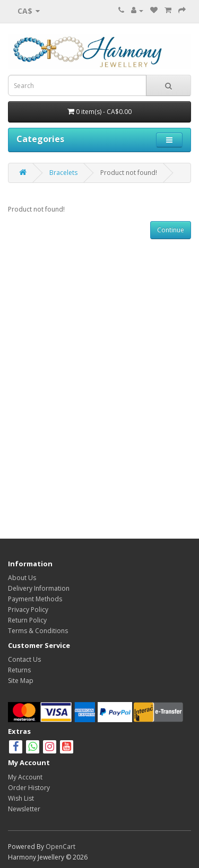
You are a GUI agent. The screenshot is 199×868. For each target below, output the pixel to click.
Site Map (21, 681)
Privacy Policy (28, 610)
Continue (171, 230)
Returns (19, 670)
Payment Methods (35, 599)
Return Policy (27, 620)
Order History (29, 788)
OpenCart (60, 847)
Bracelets (63, 173)
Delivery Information (39, 588)
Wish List (21, 798)
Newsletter (24, 809)
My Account (25, 777)
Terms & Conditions (38, 631)
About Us (22, 578)
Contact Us (24, 659)
